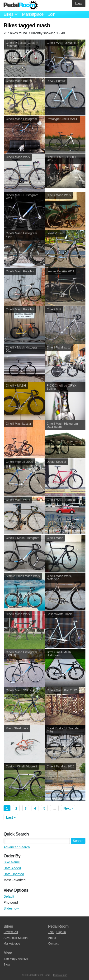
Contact (53, 943)
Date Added (12, 868)
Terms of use (60, 975)
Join (52, 14)
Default (9, 896)
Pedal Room (21, 5)
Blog (7, 964)
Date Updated (14, 874)
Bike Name (12, 862)
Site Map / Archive (16, 959)
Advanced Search (17, 847)
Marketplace (33, 14)
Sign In (61, 932)
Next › (68, 808)
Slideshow (11, 908)
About (52, 938)
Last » (11, 817)
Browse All (11, 932)
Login (78, 3)
